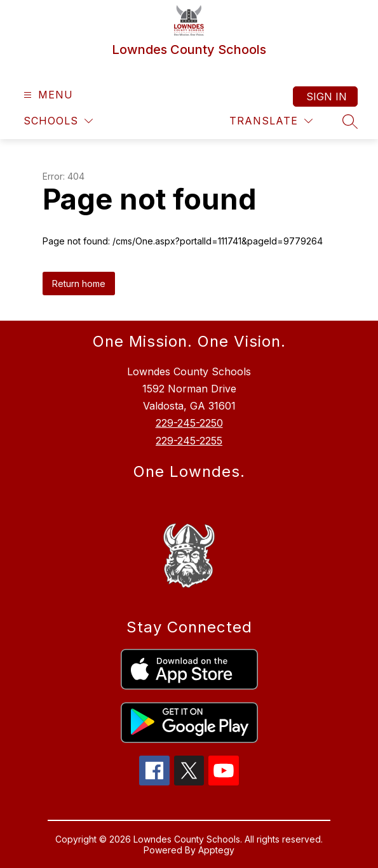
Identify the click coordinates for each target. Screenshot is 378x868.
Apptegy (216, 850)
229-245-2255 (189, 441)
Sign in (327, 97)
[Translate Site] (271, 121)
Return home (79, 284)
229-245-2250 (189, 423)
